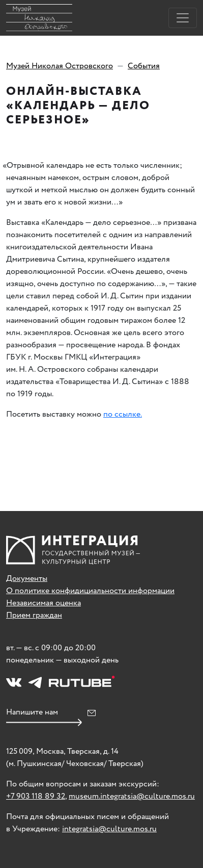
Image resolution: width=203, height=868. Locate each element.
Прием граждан (34, 615)
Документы (27, 579)
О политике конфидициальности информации (90, 591)
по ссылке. (123, 414)
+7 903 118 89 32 (36, 796)
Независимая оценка (43, 603)
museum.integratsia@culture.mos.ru (132, 796)
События (144, 66)
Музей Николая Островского (60, 66)
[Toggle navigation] (183, 18)
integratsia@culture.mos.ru (109, 829)
